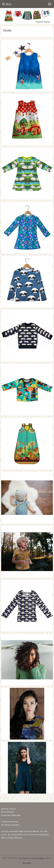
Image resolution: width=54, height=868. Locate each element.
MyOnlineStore (27, 863)
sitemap (26, 858)
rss (30, 858)
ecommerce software (38, 858)
